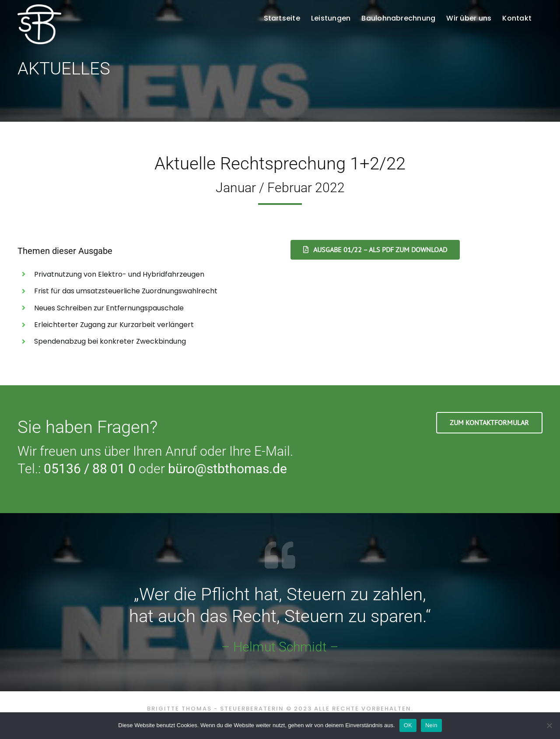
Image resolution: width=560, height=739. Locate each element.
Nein (431, 725)
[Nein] (549, 725)
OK (408, 725)
